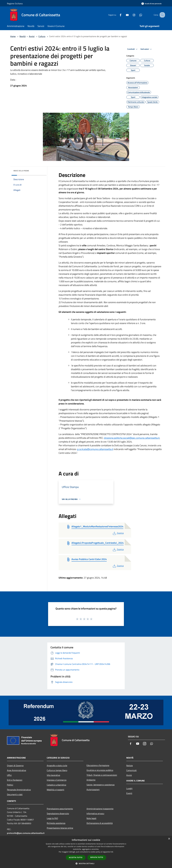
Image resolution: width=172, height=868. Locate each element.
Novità (23, 36)
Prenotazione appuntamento (60, 809)
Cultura (42, 36)
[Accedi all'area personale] (151, 4)
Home (13, 36)
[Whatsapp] (138, 15)
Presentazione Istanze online (60, 828)
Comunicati (131, 770)
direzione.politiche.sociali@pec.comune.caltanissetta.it (132, 438)
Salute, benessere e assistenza (101, 785)
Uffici (9, 775)
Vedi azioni (146, 49)
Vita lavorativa (53, 775)
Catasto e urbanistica (56, 785)
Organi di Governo (15, 765)
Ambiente (91, 780)
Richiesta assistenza (56, 823)
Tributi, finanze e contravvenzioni (102, 775)
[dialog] (86, 852)
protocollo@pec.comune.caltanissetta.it (26, 833)
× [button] (169, 839)
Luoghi (129, 788)
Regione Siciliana (15, 3)
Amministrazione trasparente (100, 809)
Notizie (130, 765)
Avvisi (32, 36)
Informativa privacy (95, 813)
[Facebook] (118, 15)
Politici (10, 785)
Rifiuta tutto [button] (97, 857)
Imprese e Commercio (57, 780)
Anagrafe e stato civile (57, 765)
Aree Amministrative (17, 770)
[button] (86, 863)
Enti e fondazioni (15, 780)
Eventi (129, 793)
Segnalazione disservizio (58, 813)
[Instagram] (131, 15)
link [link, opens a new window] (112, 852)
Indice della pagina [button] (21, 171)
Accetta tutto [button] (76, 857)
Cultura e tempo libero (57, 770)
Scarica (118, 533)
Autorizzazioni (93, 789)
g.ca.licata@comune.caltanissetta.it (95, 449)
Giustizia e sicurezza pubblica (100, 770)
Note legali (91, 818)
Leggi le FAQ (52, 818)
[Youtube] (124, 15)
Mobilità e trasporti (55, 790)
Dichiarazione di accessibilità (100, 823)
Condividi (133, 49)
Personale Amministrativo (19, 790)
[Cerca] (162, 15)
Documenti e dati (15, 794)
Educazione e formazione (98, 765)
